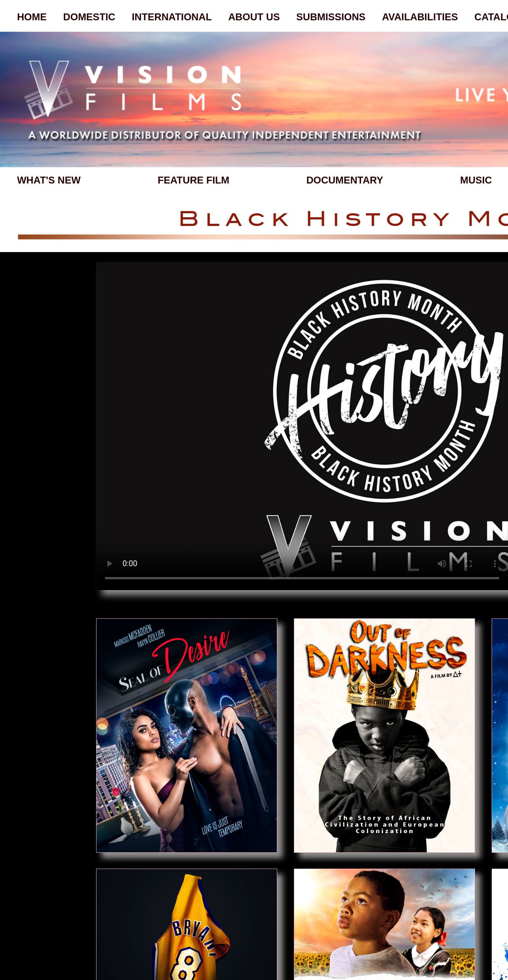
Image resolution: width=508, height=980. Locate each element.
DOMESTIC (89, 17)
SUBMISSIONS (331, 17)
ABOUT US (254, 17)
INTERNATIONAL (172, 17)
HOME (32, 17)
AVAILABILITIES (420, 17)
